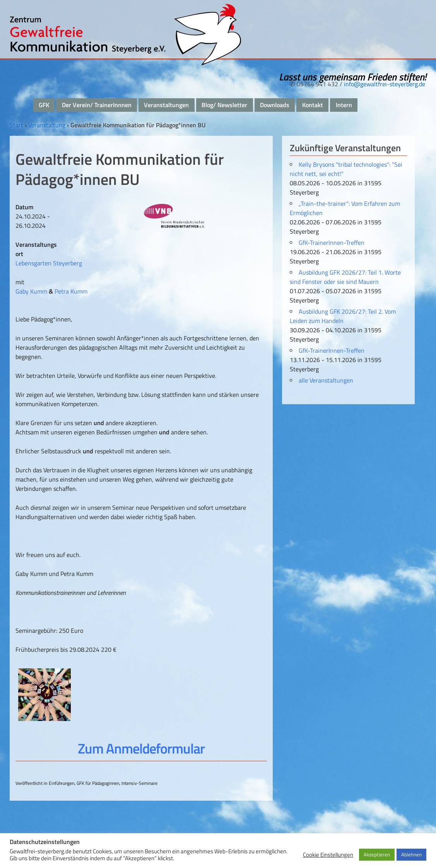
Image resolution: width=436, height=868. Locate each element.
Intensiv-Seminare (139, 783)
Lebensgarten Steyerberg (49, 263)
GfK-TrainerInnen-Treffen (332, 243)
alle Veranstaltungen (326, 380)
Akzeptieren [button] (377, 854)
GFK (44, 105)
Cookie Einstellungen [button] (328, 855)
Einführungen (62, 783)
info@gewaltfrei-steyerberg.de (385, 84)
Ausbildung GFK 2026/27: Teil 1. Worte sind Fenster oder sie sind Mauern (345, 277)
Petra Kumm (71, 291)
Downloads (275, 105)
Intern (344, 105)
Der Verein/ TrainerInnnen (97, 105)
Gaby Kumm (31, 291)
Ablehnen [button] (411, 854)
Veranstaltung (47, 125)
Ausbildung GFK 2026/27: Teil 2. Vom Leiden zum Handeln (343, 316)
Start (16, 125)
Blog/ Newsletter (224, 105)
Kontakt (313, 105)
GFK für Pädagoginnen (98, 783)
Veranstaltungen (166, 105)
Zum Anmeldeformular (141, 748)
